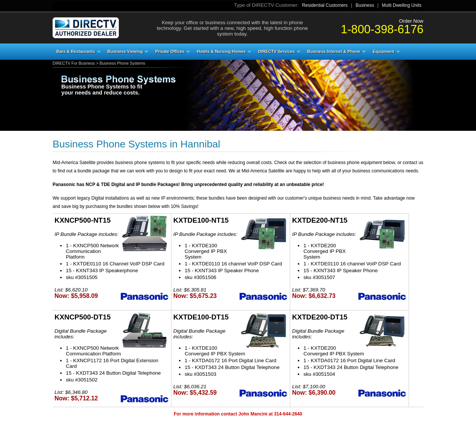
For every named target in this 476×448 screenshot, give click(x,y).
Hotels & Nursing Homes (221, 51)
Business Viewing (125, 51)
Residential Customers (325, 5)
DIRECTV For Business (74, 63)
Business (365, 5)
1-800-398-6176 (382, 29)
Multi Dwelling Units (402, 5)
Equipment (383, 51)
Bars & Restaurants (76, 51)
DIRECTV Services (276, 51)
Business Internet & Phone (334, 51)
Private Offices (170, 51)
